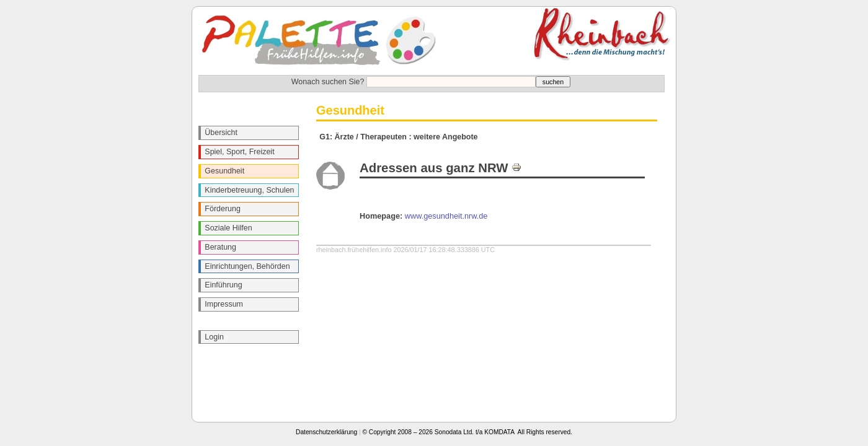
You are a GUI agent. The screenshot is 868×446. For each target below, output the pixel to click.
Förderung (223, 209)
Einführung (223, 285)
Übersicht (221, 133)
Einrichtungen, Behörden (247, 266)
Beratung (220, 247)
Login (214, 337)
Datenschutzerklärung (326, 432)
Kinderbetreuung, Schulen (249, 190)
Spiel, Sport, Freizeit (239, 152)
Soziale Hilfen (228, 228)
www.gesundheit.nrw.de (446, 216)
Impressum (224, 304)
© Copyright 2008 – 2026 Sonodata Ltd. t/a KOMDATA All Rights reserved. (467, 432)
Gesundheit (224, 171)
